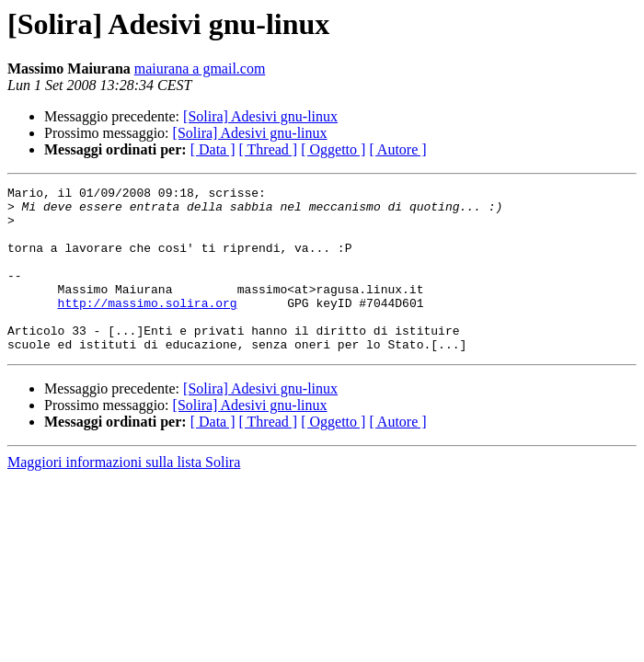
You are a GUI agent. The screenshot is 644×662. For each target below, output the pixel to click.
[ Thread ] (269, 149)
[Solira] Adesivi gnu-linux (260, 116)
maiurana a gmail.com (200, 68)
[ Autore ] (397, 149)
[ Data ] (213, 149)
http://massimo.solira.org (148, 327)
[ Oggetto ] (333, 149)
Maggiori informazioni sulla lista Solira (124, 495)
